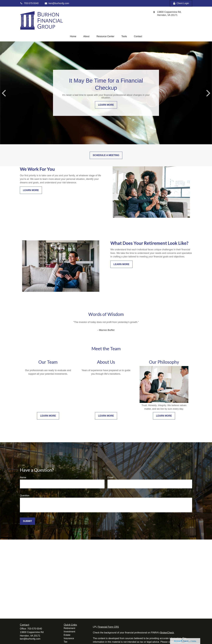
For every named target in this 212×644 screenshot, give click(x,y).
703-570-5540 (35, 629)
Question (25, 496)
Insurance (69, 638)
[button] (73, 36)
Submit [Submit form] (27, 521)
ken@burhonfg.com (57, 3)
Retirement (69, 628)
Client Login (181, 3)
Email (110, 477)
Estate (67, 635)
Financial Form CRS (108, 627)
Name (23, 477)
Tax (66, 642)
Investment (69, 632)
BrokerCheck (167, 633)
